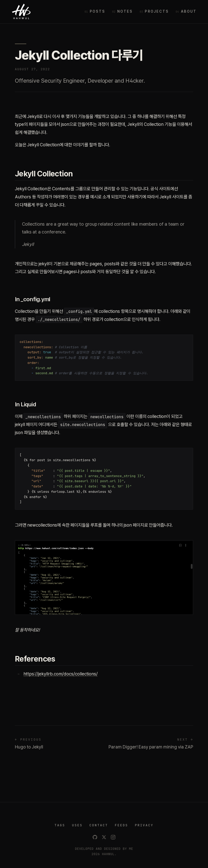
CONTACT (99, 825)
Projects (157, 11)
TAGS (60, 825)
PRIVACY (144, 825)
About (189, 11)
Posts (98, 11)
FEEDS (122, 825)
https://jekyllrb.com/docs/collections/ (61, 674)
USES (77, 825)
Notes (125, 11)
